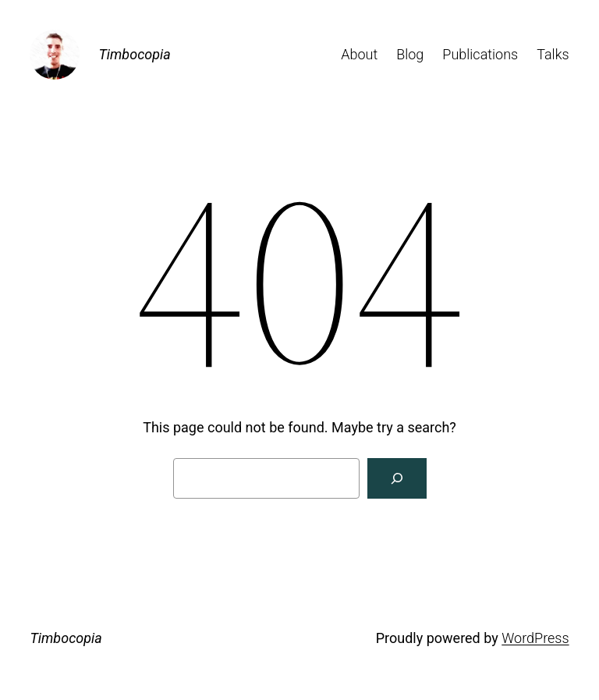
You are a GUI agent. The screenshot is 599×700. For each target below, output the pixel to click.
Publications (480, 54)
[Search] (397, 478)
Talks (553, 54)
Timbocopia (134, 54)
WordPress (535, 638)
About (359, 54)
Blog (410, 54)
